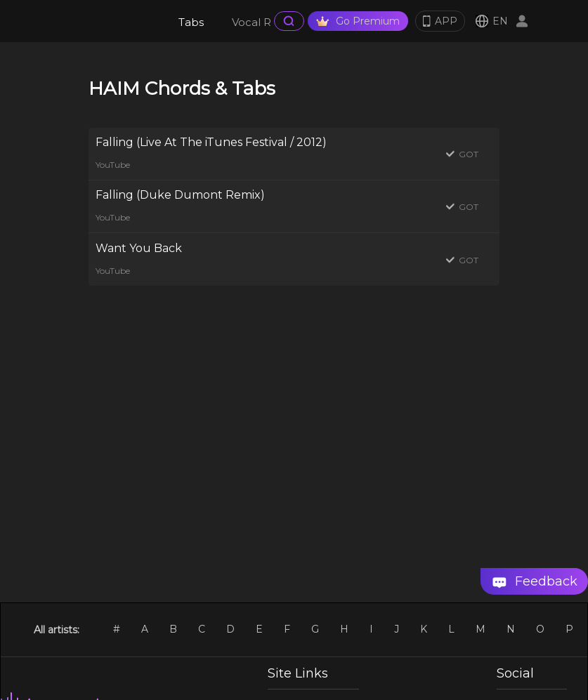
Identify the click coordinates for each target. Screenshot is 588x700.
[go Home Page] (107, 21)
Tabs (191, 22)
